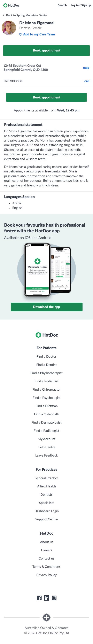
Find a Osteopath (47, 414)
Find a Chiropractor (47, 390)
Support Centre (46, 519)
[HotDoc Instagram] (54, 598)
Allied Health (46, 486)
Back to (25, 15)
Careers (47, 550)
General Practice (46, 478)
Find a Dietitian (47, 406)
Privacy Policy (46, 575)
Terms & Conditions (46, 567)
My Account (47, 439)
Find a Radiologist (46, 431)
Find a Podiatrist (47, 381)
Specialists (47, 503)
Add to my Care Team (37, 34)
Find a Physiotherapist (46, 373)
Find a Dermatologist (46, 423)
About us (47, 542)
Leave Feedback (46, 455)
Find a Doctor (46, 357)
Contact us (46, 559)
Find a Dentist (46, 365)
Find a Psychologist (47, 398)
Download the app (46, 307)
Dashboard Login (47, 511)
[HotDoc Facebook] (39, 598)
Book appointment (47, 50)
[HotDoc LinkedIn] (47, 598)
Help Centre (46, 447)
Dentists (46, 495)
